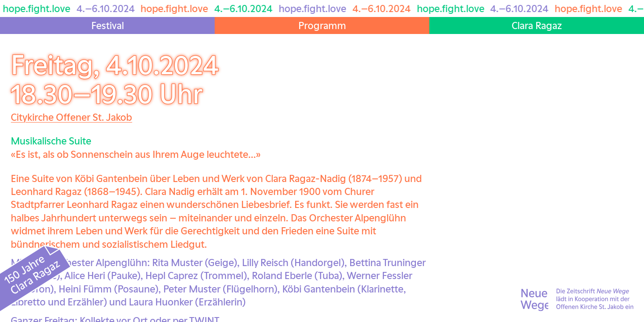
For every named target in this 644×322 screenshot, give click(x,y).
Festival (108, 25)
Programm (322, 25)
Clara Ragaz (537, 25)
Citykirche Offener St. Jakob (71, 117)
